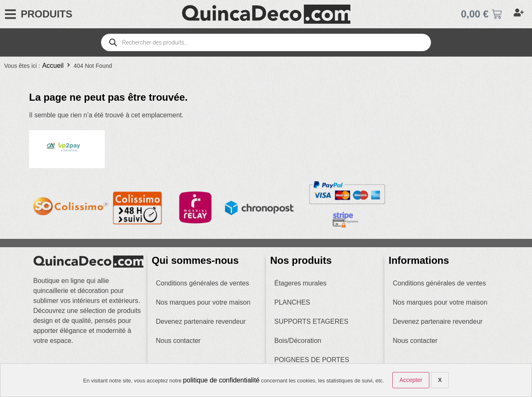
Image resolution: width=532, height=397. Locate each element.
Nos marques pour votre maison (203, 302)
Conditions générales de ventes (202, 283)
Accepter (411, 380)
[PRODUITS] (10, 14)
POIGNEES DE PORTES (312, 360)
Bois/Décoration (298, 341)
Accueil (53, 66)
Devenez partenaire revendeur (201, 321)
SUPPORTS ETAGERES (311, 321)
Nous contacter (178, 341)
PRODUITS (47, 14)
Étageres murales (300, 283)
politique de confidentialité (221, 380)
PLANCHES (292, 302)
